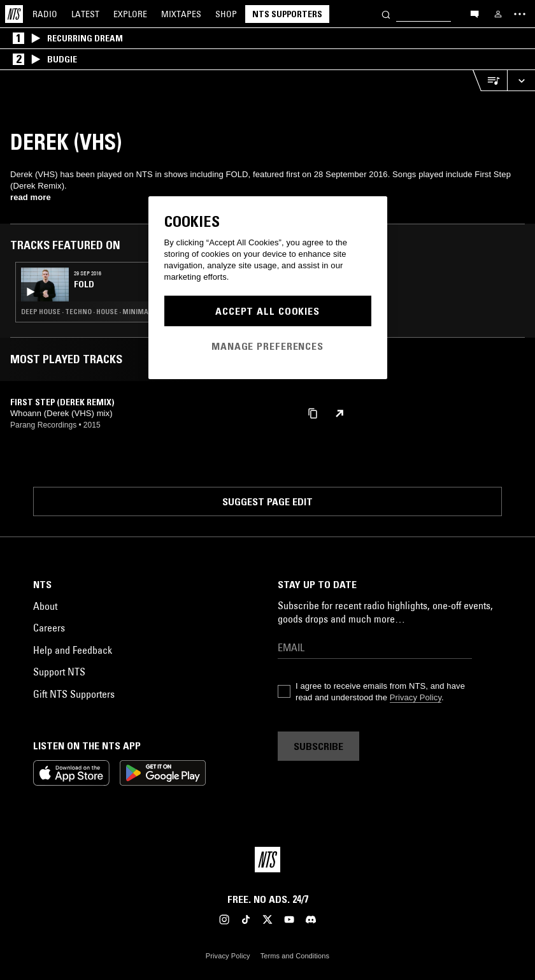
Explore (130, 14)
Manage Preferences (267, 346)
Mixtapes (181, 14)
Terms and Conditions (295, 956)
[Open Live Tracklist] (490, 81)
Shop (226, 14)
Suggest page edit (267, 501)
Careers (49, 628)
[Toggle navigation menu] (520, 14)
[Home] (14, 14)
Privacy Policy (416, 697)
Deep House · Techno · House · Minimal (86, 312)
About (45, 606)
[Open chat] (474, 13)
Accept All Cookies (267, 311)
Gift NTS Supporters (74, 694)
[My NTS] (498, 14)
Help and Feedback (73, 650)
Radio (45, 14)
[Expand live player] (521, 81)
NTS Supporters (287, 14)
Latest (85, 14)
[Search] (386, 14)
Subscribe (318, 746)
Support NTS (59, 672)
